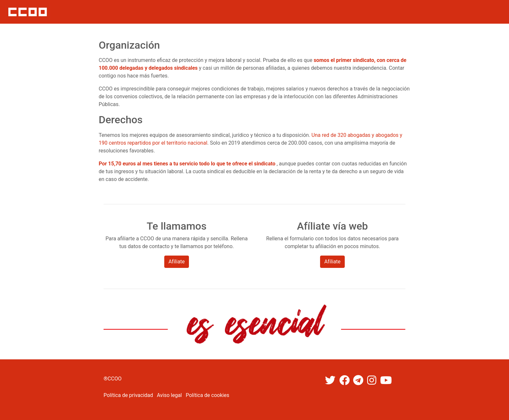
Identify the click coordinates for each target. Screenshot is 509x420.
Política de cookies (207, 395)
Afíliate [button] (177, 262)
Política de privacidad (128, 395)
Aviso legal (169, 395)
